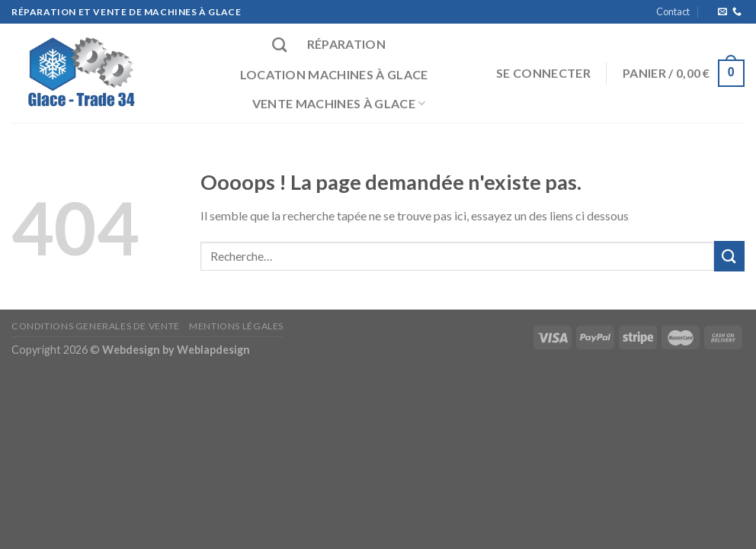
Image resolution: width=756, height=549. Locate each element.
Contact (673, 11)
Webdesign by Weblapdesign (176, 350)
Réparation (346, 44)
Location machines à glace (334, 74)
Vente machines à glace (339, 104)
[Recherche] (279, 45)
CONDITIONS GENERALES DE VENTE (96, 326)
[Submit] (729, 256)
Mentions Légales (236, 326)
